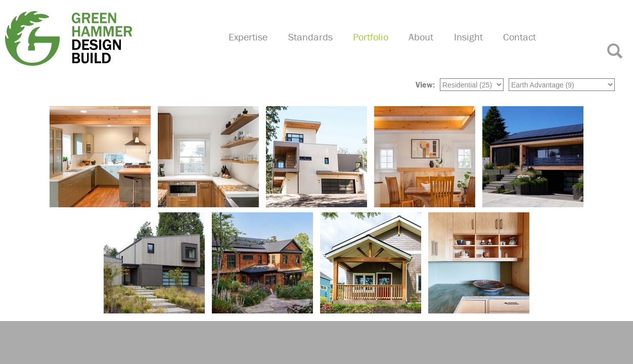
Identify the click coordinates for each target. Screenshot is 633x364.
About (428, 48)
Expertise (261, 48)
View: (425, 83)
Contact (523, 48)
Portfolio (379, 48)
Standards (321, 48)
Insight (473, 48)
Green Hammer (106, 37)
